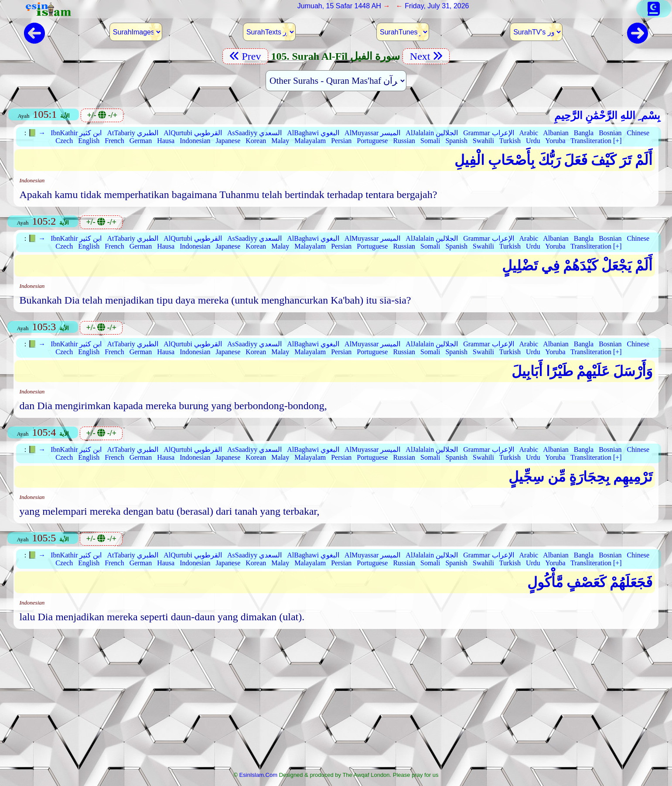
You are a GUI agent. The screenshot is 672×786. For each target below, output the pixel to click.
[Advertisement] (336, 703)
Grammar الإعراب (488, 133)
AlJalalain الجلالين (432, 133)
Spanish (456, 141)
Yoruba (555, 141)
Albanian (556, 133)
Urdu (533, 141)
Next (426, 56)
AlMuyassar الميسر (372, 133)
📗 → (37, 133)
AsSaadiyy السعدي (254, 133)
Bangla (584, 133)
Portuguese (372, 141)
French (114, 141)
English (89, 141)
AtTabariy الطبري (133, 133)
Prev (245, 56)
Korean (256, 141)
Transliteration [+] (596, 141)
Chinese (638, 133)
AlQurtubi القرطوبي (193, 133)
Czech (64, 141)
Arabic (529, 133)
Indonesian (195, 141)
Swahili (483, 141)
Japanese (228, 141)
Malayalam (310, 141)
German (141, 141)
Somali (430, 141)
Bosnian (610, 133)
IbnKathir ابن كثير (76, 133)
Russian (404, 141)
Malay (280, 141)
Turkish (510, 141)
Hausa (166, 141)
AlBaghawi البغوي (313, 133)
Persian (341, 141)
